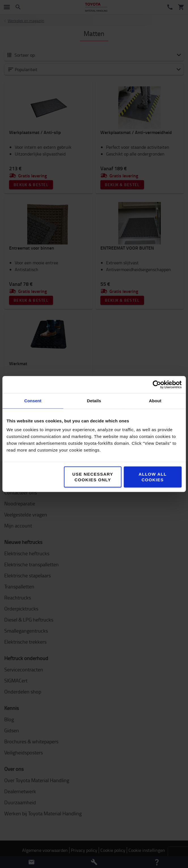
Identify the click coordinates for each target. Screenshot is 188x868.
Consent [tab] (33, 401)
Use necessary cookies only (93, 477)
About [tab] (155, 401)
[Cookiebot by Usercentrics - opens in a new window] (157, 385)
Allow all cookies (153, 477)
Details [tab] (94, 401)
